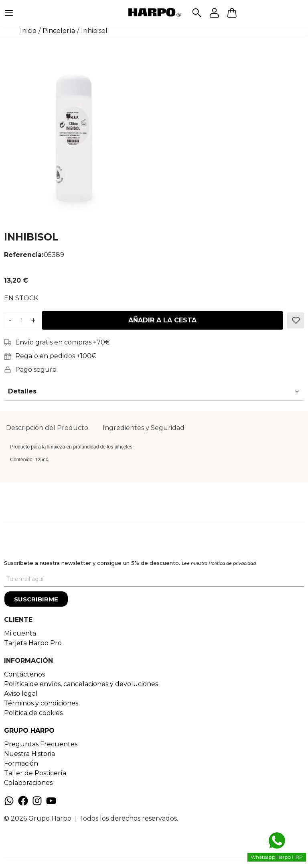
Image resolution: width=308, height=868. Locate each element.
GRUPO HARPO (29, 730)
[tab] (47, 428)
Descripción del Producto (47, 428)
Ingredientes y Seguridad (144, 428)
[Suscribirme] (36, 599)
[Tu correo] (154, 579)
